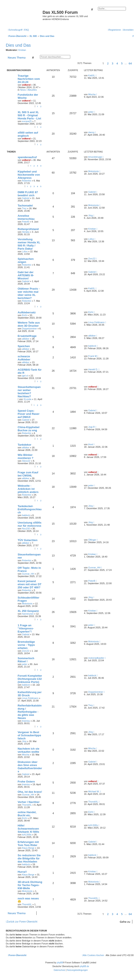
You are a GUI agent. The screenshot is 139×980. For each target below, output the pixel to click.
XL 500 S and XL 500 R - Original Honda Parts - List (29, 115)
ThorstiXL (27, 805)
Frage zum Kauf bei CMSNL (28, 474)
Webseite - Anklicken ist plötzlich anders (28, 489)
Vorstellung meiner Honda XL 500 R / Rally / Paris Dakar (29, 244)
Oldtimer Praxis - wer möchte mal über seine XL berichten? (29, 293)
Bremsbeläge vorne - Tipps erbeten (26, 645)
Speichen (24, 346)
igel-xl (25, 376)
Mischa (92, 94)
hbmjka (26, 232)
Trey (24, 208)
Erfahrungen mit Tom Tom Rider (28, 844)
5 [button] (122, 63)
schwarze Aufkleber (24, 358)
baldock (92, 346)
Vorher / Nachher (29, 802)
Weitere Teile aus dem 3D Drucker (29, 324)
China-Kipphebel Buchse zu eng (29, 429)
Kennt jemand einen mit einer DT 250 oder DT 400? (30, 584)
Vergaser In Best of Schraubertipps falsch (29, 735)
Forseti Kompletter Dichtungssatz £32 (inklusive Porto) (30, 679)
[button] (96, 63)
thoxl (91, 444)
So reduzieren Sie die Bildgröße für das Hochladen (29, 858)
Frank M (92, 356)
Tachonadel (25, 206)
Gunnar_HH (28, 574)
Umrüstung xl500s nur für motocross (30, 524)
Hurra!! (22, 872)
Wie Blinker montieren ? (25, 456)
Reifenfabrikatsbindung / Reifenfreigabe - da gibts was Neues (30, 712)
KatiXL (92, 75)
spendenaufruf (27, 157)
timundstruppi (95, 157)
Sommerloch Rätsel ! (26, 660)
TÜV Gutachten (28, 540)
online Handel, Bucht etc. (27, 814)
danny (91, 132)
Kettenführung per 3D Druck (30, 694)
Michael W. (94, 791)
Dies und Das (18, 45)
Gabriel (26, 198)
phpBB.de (85, 966)
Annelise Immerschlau (26, 217)
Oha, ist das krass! (30, 792)
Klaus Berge (28, 848)
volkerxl (26, 85)
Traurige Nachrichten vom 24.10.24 (29, 79)
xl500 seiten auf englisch (28, 134)
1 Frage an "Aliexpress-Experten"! (26, 628)
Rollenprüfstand (28, 229)
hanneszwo (28, 614)
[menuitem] (26, 30)
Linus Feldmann (96, 322)
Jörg (90, 215)
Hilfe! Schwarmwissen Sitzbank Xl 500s (28, 829)
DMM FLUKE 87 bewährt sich (28, 194)
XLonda (27, 399)
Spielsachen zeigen (26, 260)
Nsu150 (26, 529)
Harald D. (93, 369)
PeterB (26, 222)
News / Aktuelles (29, 90)
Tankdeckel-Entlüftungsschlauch (30, 509)
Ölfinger (92, 540)
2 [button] (108, 63)
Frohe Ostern (26, 782)
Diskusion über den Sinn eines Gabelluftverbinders (30, 767)
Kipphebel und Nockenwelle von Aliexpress (29, 175)
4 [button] (117, 63)
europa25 (27, 121)
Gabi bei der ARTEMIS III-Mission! (26, 275)
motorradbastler (96, 658)
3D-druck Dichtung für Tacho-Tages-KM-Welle (30, 885)
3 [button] (113, 63)
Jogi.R (92, 427)
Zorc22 (92, 259)
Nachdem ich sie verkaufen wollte (28, 750)
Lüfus (25, 251)
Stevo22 (26, 461)
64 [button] (130, 63)
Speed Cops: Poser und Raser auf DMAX (29, 414)
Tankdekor (25, 445)
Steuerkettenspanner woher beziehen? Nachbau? (29, 392)
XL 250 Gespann (28, 611)
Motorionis (94, 171)
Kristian (22, 50)
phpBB (60, 963)
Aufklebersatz (27, 312)
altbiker (26, 339)
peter (91, 112)
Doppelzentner (30, 329)
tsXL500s (27, 835)
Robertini (27, 181)
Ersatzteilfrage (27, 336)
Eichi (25, 315)
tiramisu (26, 721)
